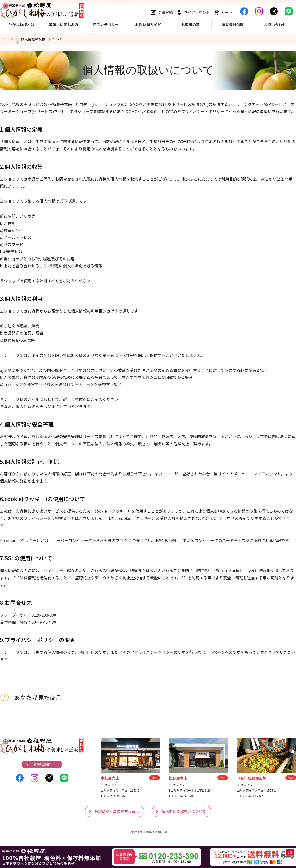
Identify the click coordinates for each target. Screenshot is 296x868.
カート (227, 12)
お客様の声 (190, 25)
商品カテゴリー (106, 25)
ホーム (8, 39)
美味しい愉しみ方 (64, 25)
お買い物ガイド (148, 25)
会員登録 (166, 12)
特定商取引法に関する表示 (117, 811)
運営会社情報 (233, 25)
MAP (155, 778)
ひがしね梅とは (21, 25)
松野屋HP (42, 765)
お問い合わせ (275, 25)
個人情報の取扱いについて (184, 811)
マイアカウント (197, 12)
